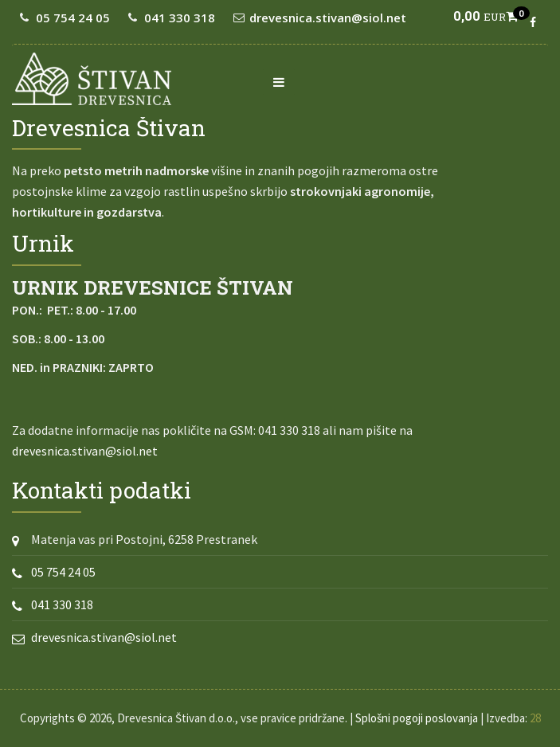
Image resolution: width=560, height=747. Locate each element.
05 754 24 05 (73, 18)
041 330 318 (180, 18)
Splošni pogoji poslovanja (417, 718)
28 (535, 718)
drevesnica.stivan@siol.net (328, 18)
